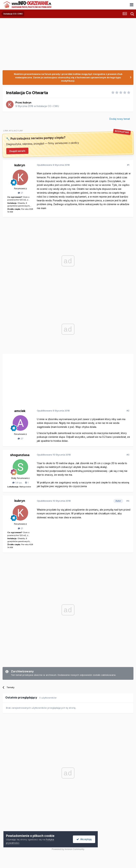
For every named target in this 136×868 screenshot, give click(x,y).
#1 (128, 165)
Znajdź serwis (17, 151)
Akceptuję (84, 839)
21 (20, 193)
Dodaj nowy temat (120, 119)
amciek (20, 411)
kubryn (27, 102)
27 (20, 438)
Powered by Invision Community (68, 849)
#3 (128, 455)
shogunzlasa (20, 455)
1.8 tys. (17, 483)
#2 (128, 411)
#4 (128, 501)
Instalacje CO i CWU (48, 106)
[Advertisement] (43, 379)
